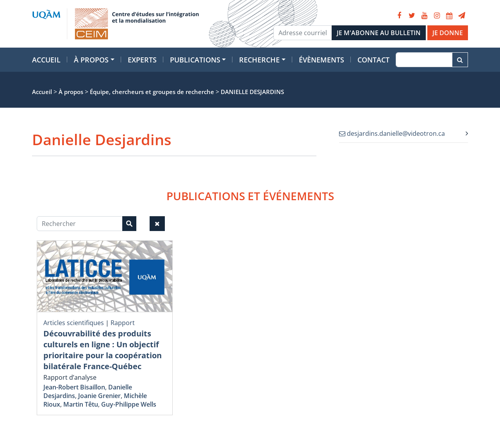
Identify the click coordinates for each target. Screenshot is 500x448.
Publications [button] (195, 60)
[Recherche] (424, 60)
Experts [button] (142, 60)
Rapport (123, 323)
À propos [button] (91, 60)
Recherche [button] (259, 60)
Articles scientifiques (74, 323)
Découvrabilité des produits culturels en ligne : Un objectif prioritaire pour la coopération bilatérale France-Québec (103, 350)
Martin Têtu (81, 404)
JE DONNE (448, 33)
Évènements (321, 60)
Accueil (46, 60)
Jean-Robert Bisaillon (74, 387)
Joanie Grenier (99, 396)
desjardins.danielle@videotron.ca (392, 133)
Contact (373, 60)
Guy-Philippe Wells (129, 404)
